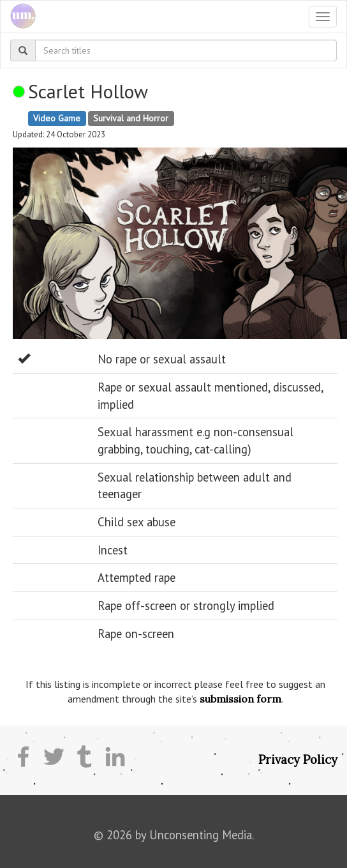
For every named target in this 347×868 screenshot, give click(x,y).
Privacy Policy (298, 759)
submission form (240, 699)
